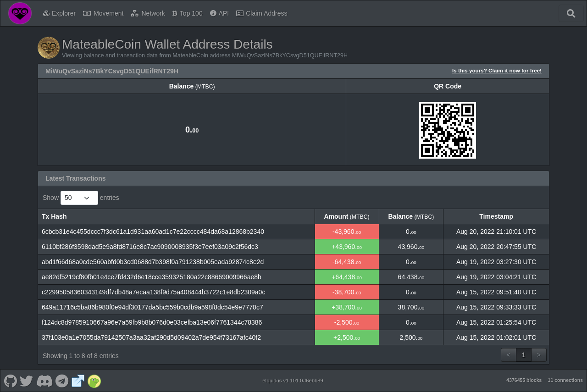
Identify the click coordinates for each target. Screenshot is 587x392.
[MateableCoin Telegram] (62, 381)
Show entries (81, 198)
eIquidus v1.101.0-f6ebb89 (293, 381)
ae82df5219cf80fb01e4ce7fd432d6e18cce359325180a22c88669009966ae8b (152, 277)
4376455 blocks (524, 380)
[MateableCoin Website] (78, 381)
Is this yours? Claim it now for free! (497, 70)
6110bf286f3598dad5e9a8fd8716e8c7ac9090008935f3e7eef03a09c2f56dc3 (150, 247)
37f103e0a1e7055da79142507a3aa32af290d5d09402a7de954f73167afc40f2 (151, 337)
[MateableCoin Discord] (44, 381)
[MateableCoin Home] (20, 13)
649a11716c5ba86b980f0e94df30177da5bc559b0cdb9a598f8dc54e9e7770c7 (152, 307)
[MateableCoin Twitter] (27, 381)
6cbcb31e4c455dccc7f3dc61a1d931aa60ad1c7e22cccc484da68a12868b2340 (153, 232)
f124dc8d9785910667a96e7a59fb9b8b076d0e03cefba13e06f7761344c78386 (152, 322)
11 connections (565, 380)
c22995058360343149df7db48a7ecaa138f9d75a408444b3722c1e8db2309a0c (153, 292)
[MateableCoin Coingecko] (94, 381)
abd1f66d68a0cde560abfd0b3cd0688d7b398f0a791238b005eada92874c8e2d (153, 262)
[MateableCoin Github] (10, 381)
